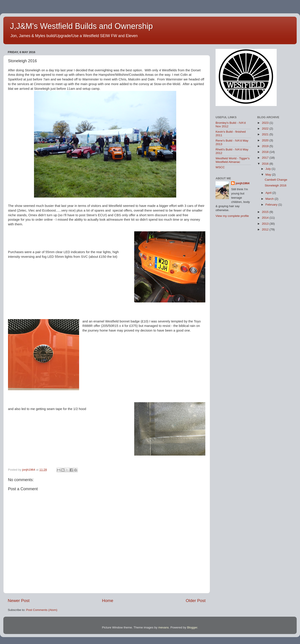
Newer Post (19, 601)
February (272, 205)
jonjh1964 (242, 183)
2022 (266, 129)
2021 (266, 134)
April (269, 193)
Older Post (196, 601)
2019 (266, 146)
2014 (266, 218)
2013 (266, 224)
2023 (266, 123)
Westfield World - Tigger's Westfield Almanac (233, 160)
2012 (266, 229)
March (270, 199)
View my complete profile (232, 216)
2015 (266, 212)
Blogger (192, 627)
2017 (266, 158)
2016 (266, 164)
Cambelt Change (276, 180)
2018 (266, 152)
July (269, 169)
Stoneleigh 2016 (276, 185)
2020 (266, 140)
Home (108, 601)
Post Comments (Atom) (42, 610)
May (269, 175)
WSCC (220, 167)
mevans (163, 627)
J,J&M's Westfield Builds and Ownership (81, 26)
